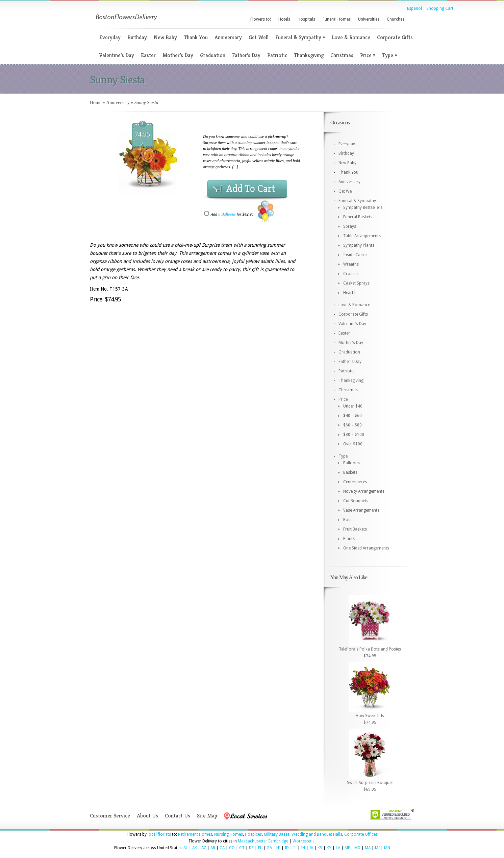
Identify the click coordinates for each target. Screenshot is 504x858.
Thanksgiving (309, 55)
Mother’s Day (178, 55)
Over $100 (353, 444)
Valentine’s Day (117, 55)
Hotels (284, 19)
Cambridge (278, 841)
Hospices (253, 834)
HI (278, 848)
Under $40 (353, 406)
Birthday (137, 37)
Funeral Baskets (358, 217)
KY (329, 848)
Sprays (350, 226)
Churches (396, 19)
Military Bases (277, 834)
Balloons (351, 463)
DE (251, 848)
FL (260, 848)
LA (338, 848)
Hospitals (306, 19)
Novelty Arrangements (364, 491)
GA (269, 848)
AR (213, 848)
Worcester (302, 841)
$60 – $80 (352, 425)
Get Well (259, 37)
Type (389, 55)
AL (186, 848)
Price (368, 55)
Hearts (349, 293)
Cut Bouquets (356, 501)
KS (320, 848)
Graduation (213, 55)
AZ (204, 848)
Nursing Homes (229, 834)
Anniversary (228, 37)
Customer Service (110, 816)
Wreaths (351, 264)
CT (242, 848)
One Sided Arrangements (366, 548)
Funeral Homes (337, 19)
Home (96, 103)
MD (357, 848)
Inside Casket (356, 255)
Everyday (110, 37)
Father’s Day (246, 55)
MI (377, 848)
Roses (349, 520)
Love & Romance (351, 37)
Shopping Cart (440, 8)
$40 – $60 (352, 416)
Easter (148, 55)
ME (347, 848)
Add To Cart (251, 189)
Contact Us (178, 816)
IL (295, 848)
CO (232, 848)
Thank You (196, 37)
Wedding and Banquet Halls (317, 834)
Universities (369, 19)
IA (311, 848)
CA (222, 848)
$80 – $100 (354, 435)
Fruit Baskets (355, 529)
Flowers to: (261, 19)
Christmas (342, 55)
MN (387, 848)
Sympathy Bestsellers (363, 207)
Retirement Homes (195, 834)
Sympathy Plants (359, 245)
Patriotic (277, 55)
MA (368, 848)
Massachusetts (252, 841)
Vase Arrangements (361, 510)
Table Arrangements (362, 236)
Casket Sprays (356, 283)
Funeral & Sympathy (300, 37)
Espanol (414, 8)
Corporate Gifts (395, 37)
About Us (147, 816)
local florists (159, 834)
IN (303, 848)
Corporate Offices (361, 834)
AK (195, 848)
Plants (349, 539)
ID (287, 848)
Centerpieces (355, 482)
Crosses (351, 274)
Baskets (350, 472)
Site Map (207, 816)
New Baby (165, 37)
